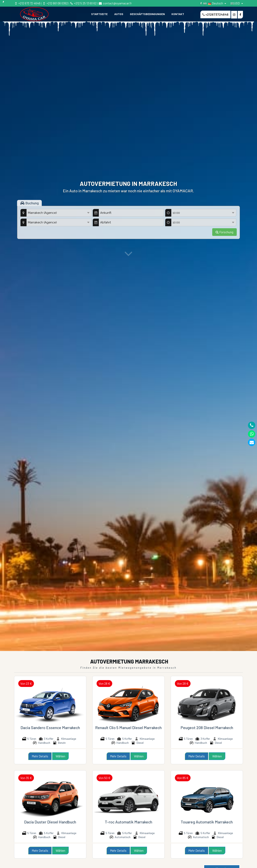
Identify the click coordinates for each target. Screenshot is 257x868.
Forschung (224, 232)
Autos (119, 14)
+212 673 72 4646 (27, 3)
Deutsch (216, 3)
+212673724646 (215, 14)
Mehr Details (40, 756)
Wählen (60, 756)
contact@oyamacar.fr (115, 3)
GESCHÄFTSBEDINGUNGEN (147, 14)
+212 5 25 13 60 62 (83, 3)
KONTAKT (178, 14)
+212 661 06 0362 (55, 3)
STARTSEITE (99, 14)
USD (236, 3)
